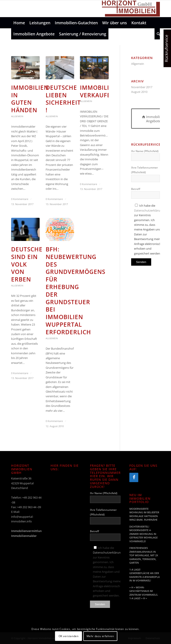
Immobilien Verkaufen (99, 91)
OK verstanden (69, 636)
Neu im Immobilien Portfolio (140, 498)
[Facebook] (134, 477)
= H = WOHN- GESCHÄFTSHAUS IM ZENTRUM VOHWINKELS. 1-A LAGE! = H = (144, 593)
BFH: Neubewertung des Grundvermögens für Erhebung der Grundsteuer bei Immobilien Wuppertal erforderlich (75, 291)
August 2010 (139, 92)
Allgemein (17, 116)
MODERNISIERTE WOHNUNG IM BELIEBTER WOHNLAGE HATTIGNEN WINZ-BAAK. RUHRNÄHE (144, 514)
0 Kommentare (20, 199)
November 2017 (142, 87)
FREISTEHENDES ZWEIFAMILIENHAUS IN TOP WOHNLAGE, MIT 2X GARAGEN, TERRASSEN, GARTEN (144, 555)
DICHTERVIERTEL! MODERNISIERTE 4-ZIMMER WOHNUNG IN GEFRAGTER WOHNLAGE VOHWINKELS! (144, 534)
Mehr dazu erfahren (100, 636)
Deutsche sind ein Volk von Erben (27, 264)
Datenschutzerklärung (149, 210)
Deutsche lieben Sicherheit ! (63, 99)
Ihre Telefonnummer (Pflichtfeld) (146, 174)
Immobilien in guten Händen (30, 99)
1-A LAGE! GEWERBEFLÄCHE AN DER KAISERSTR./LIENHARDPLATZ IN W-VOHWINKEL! (145, 575)
